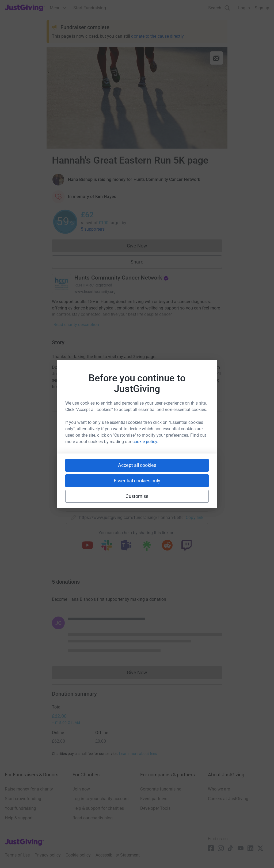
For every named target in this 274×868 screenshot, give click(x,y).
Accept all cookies (137, 465)
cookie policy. (145, 442)
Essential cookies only (137, 481)
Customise (137, 496)
